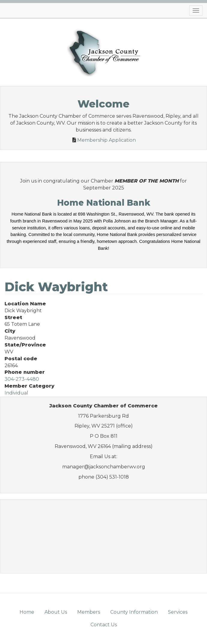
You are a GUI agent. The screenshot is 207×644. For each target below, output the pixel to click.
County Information (134, 612)
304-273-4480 (22, 379)
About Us (56, 612)
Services (178, 612)
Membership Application (107, 140)
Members (89, 612)
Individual (16, 393)
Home (27, 612)
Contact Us (104, 625)
